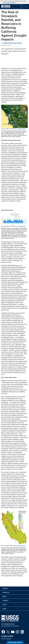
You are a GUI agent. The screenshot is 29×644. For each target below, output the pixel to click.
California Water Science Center (12, 43)
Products (6, 592)
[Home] (6, 8)
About (5, 605)
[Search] (21, 7)
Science (5, 588)
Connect (5, 601)
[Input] (18, 7)
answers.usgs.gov (6, 639)
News (4, 597)
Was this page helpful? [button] (15, 642)
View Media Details (21, 129)
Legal (4, 609)
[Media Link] (14, 116)
